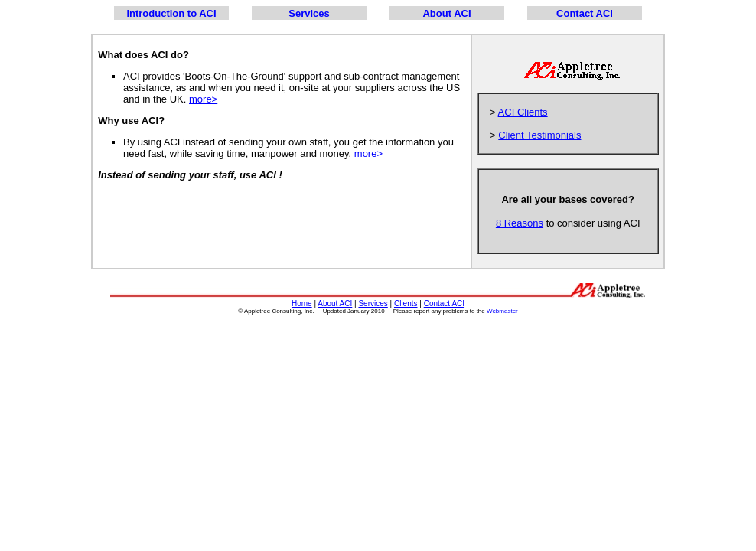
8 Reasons (520, 223)
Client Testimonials (539, 135)
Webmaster (502, 311)
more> (203, 99)
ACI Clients (523, 112)
